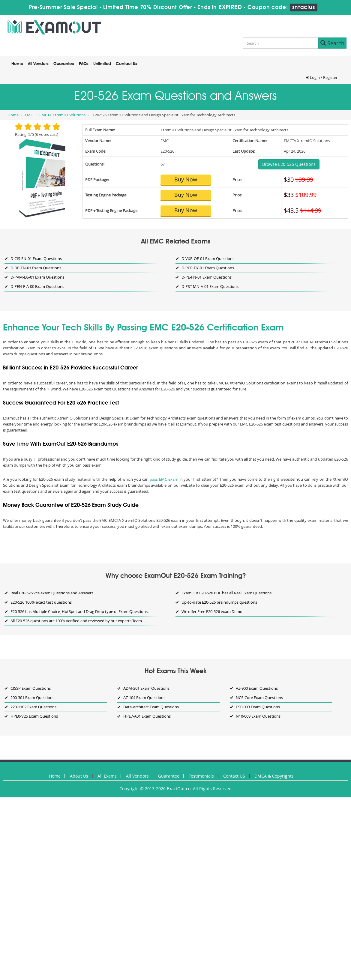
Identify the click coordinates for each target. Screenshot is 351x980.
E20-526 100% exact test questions (41, 602)
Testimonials (201, 776)
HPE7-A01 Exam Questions (147, 716)
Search (332, 43)
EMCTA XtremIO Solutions (62, 115)
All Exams (107, 776)
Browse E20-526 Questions (289, 164)
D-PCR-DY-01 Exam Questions (208, 268)
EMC (29, 115)
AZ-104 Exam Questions (144, 698)
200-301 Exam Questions (32, 698)
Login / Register (322, 77)
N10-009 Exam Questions (258, 716)
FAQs (84, 64)
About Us (79, 776)
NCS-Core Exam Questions (259, 698)
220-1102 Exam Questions (33, 707)
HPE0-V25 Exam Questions (34, 716)
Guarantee (64, 64)
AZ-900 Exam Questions (257, 688)
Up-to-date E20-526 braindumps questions (219, 602)
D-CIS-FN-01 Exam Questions (36, 258)
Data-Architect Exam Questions (151, 707)
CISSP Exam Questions (31, 688)
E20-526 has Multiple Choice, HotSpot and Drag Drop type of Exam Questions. (79, 611)
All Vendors (38, 64)
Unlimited (102, 64)
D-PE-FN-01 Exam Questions (207, 277)
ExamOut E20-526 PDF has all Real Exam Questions (226, 593)
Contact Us (126, 64)
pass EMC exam (164, 479)
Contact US (234, 776)
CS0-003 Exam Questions (258, 707)
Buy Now (186, 179)
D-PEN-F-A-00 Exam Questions (37, 286)
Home (17, 64)
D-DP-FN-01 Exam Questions (36, 268)
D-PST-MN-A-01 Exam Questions (210, 286)
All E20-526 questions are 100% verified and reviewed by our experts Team (76, 621)
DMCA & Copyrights (274, 776)
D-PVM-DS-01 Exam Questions (37, 277)
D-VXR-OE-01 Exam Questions (208, 258)
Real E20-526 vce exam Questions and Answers (52, 593)
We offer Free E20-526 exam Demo (212, 611)
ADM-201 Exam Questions (146, 688)
